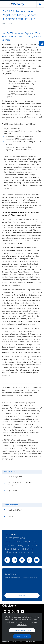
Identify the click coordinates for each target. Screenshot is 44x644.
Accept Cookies (22, 636)
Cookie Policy (22, 625)
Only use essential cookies (22, 630)
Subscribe (22, 595)
